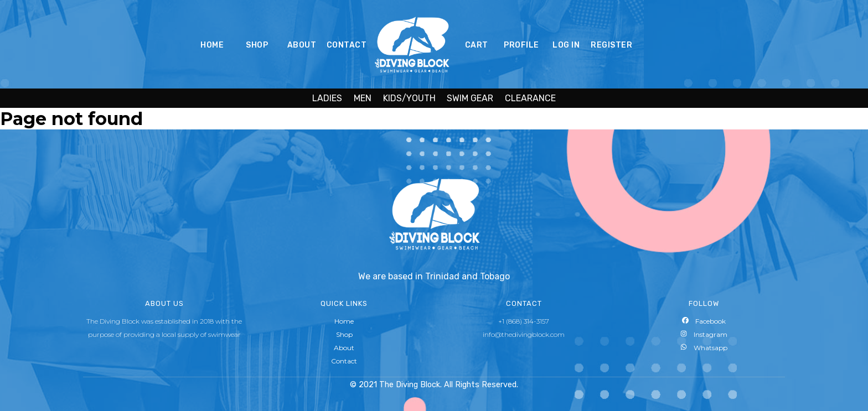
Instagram (704, 334)
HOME (212, 45)
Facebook (704, 321)
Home (344, 321)
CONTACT (347, 45)
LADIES (327, 98)
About (344, 348)
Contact (344, 361)
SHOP (257, 45)
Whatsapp (704, 348)
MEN (363, 98)
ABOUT (302, 45)
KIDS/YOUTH (409, 98)
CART (477, 45)
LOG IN (566, 45)
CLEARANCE (530, 98)
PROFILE (521, 45)
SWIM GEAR (470, 98)
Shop (344, 334)
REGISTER (611, 45)
